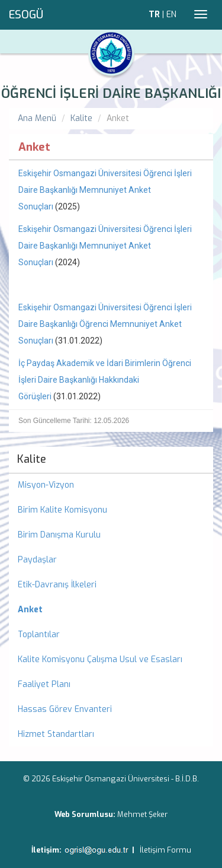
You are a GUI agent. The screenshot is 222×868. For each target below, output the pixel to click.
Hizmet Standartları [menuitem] (56, 734)
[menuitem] (111, 610)
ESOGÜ (26, 15)
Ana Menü (37, 118)
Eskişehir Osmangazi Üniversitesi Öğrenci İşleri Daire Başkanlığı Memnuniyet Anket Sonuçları (105, 190)
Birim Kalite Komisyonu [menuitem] (62, 510)
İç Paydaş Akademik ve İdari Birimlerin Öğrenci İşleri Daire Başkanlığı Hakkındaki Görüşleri (105, 380)
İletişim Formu (165, 850)
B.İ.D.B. (187, 779)
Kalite (81, 118)
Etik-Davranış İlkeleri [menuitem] (57, 585)
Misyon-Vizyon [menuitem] (46, 485)
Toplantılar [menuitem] (39, 635)
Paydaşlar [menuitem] (37, 560)
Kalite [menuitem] (32, 459)
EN (171, 15)
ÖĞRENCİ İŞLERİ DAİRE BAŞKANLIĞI (111, 93)
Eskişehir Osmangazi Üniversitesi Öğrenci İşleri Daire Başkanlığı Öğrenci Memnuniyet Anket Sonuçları (105, 324)
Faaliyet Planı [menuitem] (44, 684)
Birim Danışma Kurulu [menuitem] (59, 535)
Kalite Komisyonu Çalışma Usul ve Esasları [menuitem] (100, 659)
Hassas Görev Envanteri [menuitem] (65, 709)
